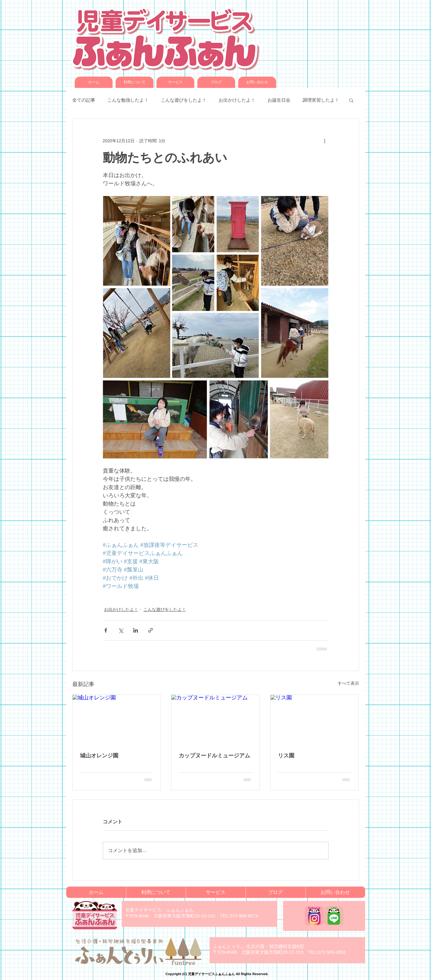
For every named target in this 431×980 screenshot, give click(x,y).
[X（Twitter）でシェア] (121, 630)
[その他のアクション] (325, 141)
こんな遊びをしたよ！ (184, 100)
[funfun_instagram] (314, 916)
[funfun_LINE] (334, 916)
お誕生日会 (279, 100)
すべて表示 (348, 683)
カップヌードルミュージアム (214, 756)
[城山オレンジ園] (117, 720)
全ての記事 (84, 100)
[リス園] (315, 720)
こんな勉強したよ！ (128, 100)
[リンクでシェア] (151, 630)
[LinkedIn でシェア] (136, 630)
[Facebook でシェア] (106, 630)
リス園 (286, 756)
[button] (351, 100)
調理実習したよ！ (321, 100)
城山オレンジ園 (99, 756)
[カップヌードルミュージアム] (216, 720)
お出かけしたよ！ (237, 100)
